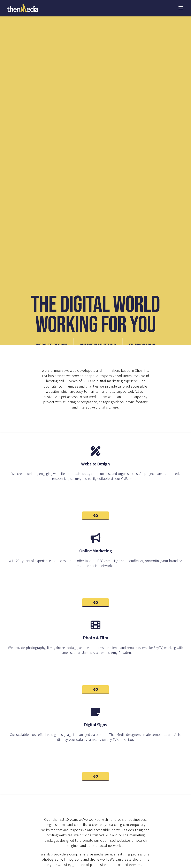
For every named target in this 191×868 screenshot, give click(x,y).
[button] (181, 8)
